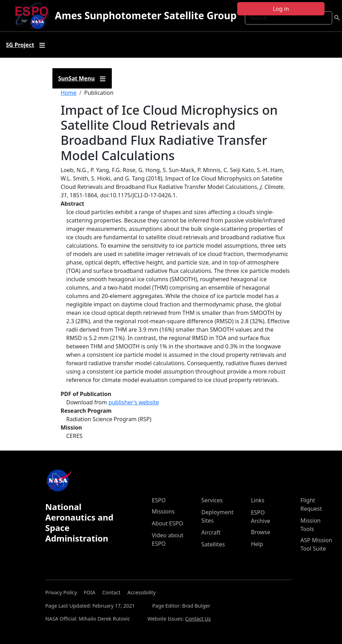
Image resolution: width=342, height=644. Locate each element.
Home (69, 93)
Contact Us (198, 619)
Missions (163, 511)
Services (212, 500)
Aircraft (211, 532)
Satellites (213, 544)
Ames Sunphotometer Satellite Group (146, 15)
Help (257, 544)
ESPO (159, 500)
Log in (281, 9)
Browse (260, 532)
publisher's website (134, 402)
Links (258, 500)
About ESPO (168, 523)
